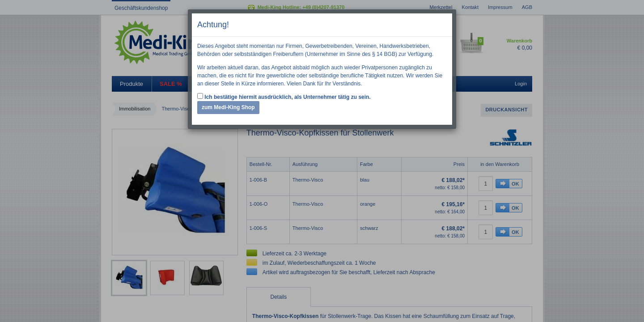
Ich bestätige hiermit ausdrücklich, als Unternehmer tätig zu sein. (284, 97)
